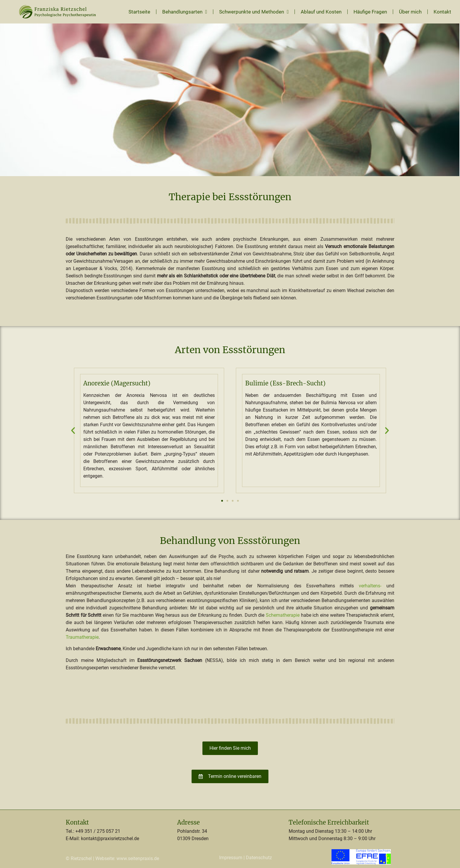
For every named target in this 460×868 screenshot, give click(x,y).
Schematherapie (283, 615)
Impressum (231, 858)
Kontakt (442, 12)
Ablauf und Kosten (321, 12)
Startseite (139, 12)
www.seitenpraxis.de (138, 858)
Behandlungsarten (185, 12)
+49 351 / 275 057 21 (98, 831)
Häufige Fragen (370, 12)
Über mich (410, 12)
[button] (73, 431)
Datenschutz (259, 858)
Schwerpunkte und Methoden (254, 12)
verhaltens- (370, 586)
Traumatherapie (82, 637)
